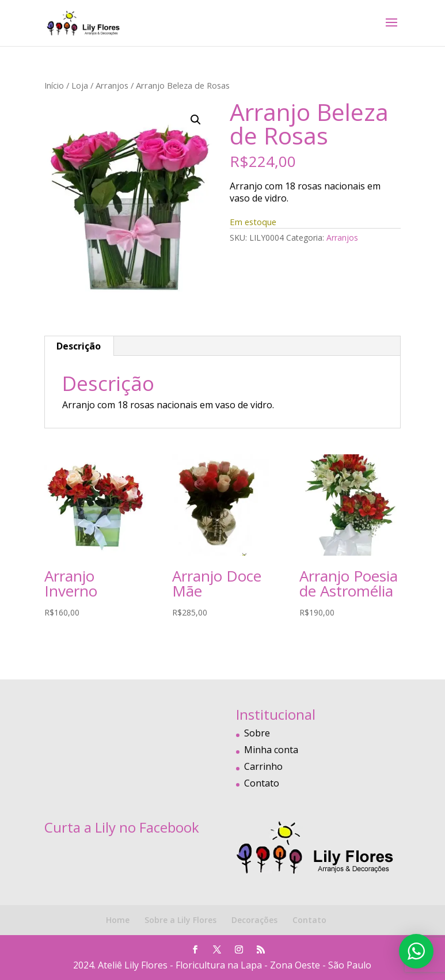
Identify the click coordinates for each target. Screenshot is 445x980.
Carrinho (263, 766)
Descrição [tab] (79, 346)
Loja (80, 85)
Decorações (254, 920)
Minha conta (271, 750)
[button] (196, 120)
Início (54, 85)
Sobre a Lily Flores (180, 920)
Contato (262, 783)
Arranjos (112, 85)
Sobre (257, 733)
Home (118, 920)
